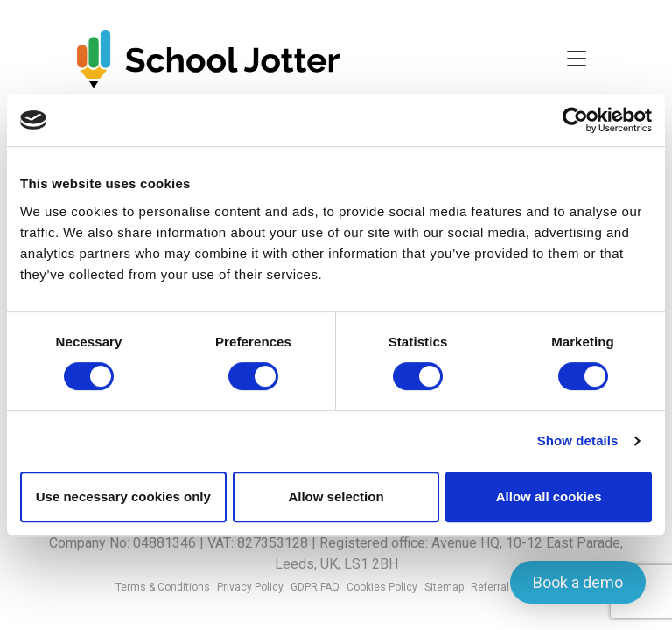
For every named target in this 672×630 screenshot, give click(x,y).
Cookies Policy (382, 587)
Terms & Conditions (163, 587)
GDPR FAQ (315, 587)
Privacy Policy (250, 587)
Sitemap (444, 587)
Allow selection (336, 497)
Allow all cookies (549, 497)
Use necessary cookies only (123, 497)
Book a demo (578, 582)
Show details (578, 441)
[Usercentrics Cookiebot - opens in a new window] (575, 120)
